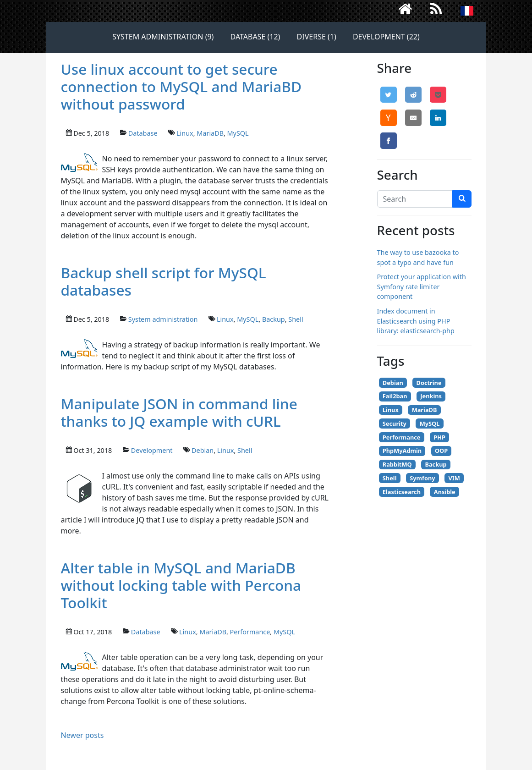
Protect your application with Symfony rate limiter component (422, 286)
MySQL (238, 133)
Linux (185, 133)
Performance (250, 632)
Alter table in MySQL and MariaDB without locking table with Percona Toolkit (181, 585)
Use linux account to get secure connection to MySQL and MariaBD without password (181, 86)
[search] (462, 199)
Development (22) (386, 37)
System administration (163, 319)
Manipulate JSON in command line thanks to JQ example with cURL (179, 412)
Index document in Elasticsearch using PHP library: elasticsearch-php (416, 321)
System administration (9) (163, 37)
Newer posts (82, 735)
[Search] (415, 199)
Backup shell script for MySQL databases (164, 281)
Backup (274, 319)
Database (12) (255, 37)
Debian (203, 450)
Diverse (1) (317, 37)
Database (143, 133)
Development (152, 450)
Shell (296, 319)
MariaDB (210, 133)
